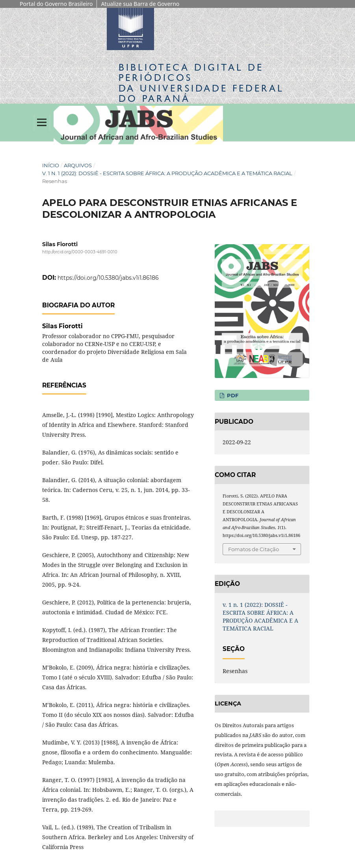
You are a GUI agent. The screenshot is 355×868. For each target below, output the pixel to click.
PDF (232, 395)
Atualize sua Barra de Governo (140, 4)
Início (51, 165)
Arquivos (78, 165)
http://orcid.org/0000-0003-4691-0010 (80, 252)
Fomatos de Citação (254, 549)
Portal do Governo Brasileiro (56, 4)
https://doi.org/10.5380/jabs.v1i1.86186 (108, 278)
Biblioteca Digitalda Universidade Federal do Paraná (201, 83)
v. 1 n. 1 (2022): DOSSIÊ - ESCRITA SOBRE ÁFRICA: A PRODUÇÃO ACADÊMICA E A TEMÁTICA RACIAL (167, 173)
